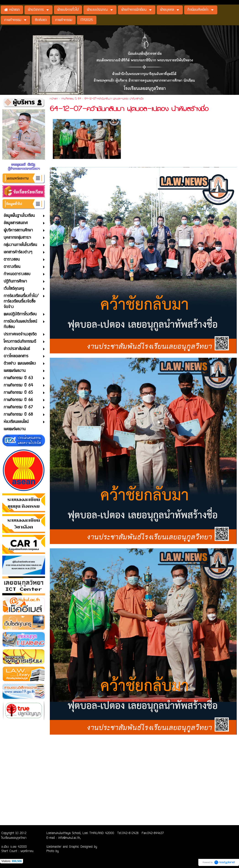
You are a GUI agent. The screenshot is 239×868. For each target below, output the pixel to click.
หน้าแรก (54, 99)
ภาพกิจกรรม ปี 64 (71, 99)
